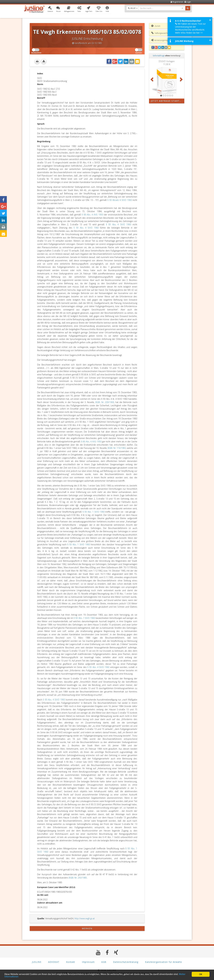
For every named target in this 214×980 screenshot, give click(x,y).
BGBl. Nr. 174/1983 (117, 448)
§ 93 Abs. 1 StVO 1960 (94, 512)
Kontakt (71, 962)
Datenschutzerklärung (126, 962)
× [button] (210, 20)
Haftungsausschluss (161, 33)
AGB (104, 962)
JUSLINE (37, 962)
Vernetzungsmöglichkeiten (163, 40)
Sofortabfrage (159, 56)
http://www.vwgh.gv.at (85, 918)
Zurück (156, 26)
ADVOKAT (54, 962)
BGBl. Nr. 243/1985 (78, 878)
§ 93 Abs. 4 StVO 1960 (119, 224)
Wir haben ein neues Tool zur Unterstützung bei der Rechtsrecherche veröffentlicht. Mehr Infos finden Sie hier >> (190, 28)
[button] (50, 9)
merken (87, 928)
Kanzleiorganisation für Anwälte (163, 962)
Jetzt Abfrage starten (167, 101)
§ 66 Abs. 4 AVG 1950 (92, 215)
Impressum (88, 962)
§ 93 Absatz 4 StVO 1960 (120, 200)
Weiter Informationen (16, 977)
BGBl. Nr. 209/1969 (105, 402)
